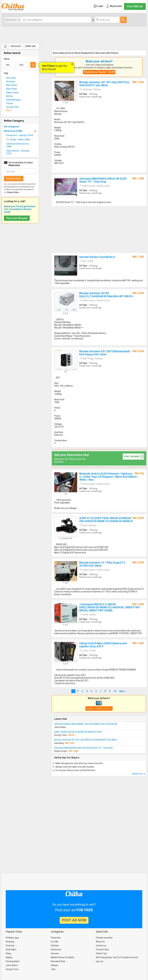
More (9, 110)
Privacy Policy (102, 949)
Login (100, 6)
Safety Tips (101, 953)
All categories (12, 127)
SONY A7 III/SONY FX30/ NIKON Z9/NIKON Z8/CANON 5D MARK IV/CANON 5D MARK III (99, 535)
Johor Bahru (12, 965)
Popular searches (104, 938)
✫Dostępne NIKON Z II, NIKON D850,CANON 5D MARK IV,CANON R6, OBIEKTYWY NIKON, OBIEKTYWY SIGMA (99, 619)
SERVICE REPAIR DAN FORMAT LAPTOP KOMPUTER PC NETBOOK (86, 724)
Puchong (10, 946)
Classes (54, 965)
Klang (8, 953)
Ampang (10, 942)
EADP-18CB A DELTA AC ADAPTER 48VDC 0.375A (78, 732)
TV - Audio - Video (18, 139)
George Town (12, 969)
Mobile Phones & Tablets (62, 957)
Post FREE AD (135, 6)
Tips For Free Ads (121, 957)
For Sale (55, 942)
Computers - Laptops (20, 135)
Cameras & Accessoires (18, 145)
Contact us (101, 946)
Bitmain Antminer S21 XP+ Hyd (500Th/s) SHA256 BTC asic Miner (99, 125)
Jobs (53, 969)
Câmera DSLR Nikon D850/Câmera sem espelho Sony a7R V (99, 663)
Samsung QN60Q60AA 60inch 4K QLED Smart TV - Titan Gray (99, 190)
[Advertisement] (74, 35)
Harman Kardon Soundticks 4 (99, 270)
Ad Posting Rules (104, 957)
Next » (122, 691)
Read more (138, 774)
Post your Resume (17, 218)
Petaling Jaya (12, 938)
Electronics (11, 20)
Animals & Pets (58, 961)
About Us (100, 942)
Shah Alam (11, 949)
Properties (56, 938)
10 (115, 691)
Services (55, 953)
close (72, 64)
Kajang (9, 957)
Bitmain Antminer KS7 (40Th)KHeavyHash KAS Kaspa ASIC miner (99, 397)
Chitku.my (13, 6)
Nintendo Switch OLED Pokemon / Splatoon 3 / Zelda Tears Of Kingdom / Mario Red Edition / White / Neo (99, 491)
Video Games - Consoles (18, 152)
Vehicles (55, 946)
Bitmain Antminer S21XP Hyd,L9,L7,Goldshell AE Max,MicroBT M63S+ (99, 317)
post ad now (131, 457)
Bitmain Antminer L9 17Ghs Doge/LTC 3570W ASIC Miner (99, 578)
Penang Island (12, 961)
